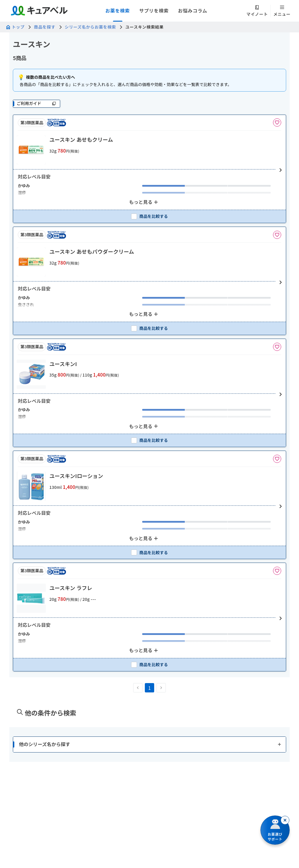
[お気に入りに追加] (277, 123)
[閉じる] (285, 820)
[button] (149, 170)
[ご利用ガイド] (36, 104)
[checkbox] (149, 216)
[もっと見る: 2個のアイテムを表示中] (144, 202)
